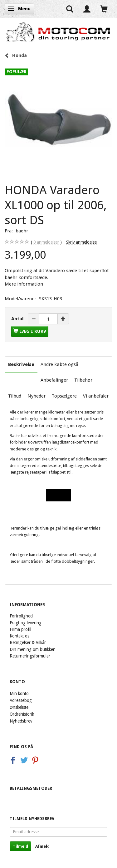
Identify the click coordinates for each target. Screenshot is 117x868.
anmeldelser (46, 242)
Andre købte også (59, 364)
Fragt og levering (26, 623)
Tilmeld (20, 846)
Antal (18, 319)
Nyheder (37, 396)
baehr (22, 231)
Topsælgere (64, 396)
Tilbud (15, 396)
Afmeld (42, 846)
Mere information (24, 284)
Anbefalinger (54, 380)
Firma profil (20, 629)
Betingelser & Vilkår (28, 642)
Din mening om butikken (33, 649)
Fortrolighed (21, 616)
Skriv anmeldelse (81, 242)
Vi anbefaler (96, 396)
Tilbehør (83, 380)
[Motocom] (58, 32)
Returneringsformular (30, 656)
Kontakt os (19, 636)
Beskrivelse (21, 364)
